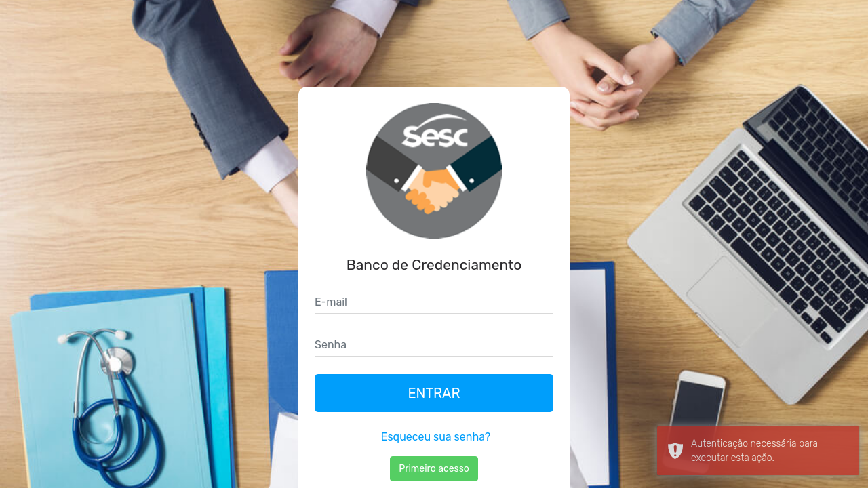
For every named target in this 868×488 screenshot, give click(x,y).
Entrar (434, 393)
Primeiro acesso (434, 469)
